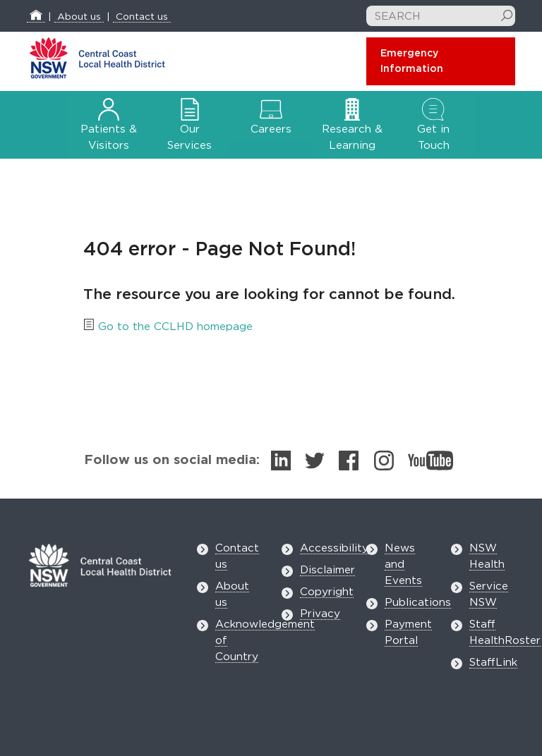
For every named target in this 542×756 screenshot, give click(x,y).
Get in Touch (433, 128)
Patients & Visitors (109, 128)
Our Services (189, 128)
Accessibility (334, 548)
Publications (418, 603)
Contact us (142, 17)
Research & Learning (352, 128)
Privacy (320, 614)
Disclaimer (327, 570)
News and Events (403, 565)
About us (79, 17)
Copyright (327, 592)
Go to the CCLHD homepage (175, 327)
